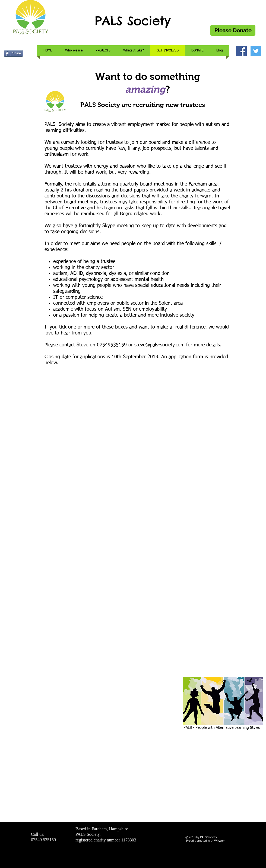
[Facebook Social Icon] (241, 51)
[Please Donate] (233, 30)
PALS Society (133, 21)
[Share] (13, 53)
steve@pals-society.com (159, 345)
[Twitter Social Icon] (256, 51)
